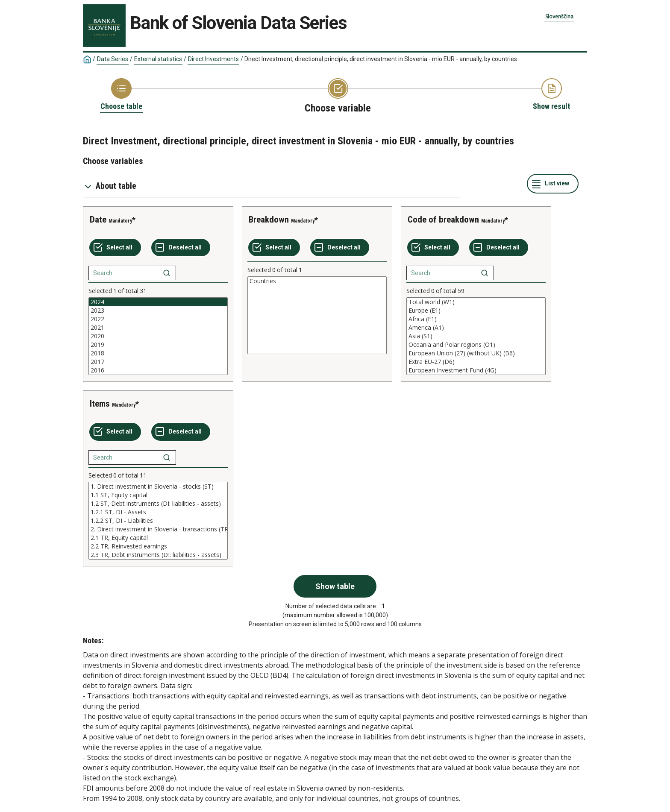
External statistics (158, 59)
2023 (158, 311)
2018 (158, 353)
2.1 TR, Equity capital (158, 538)
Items (100, 404)
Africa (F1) (476, 319)
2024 (158, 302)
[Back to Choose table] (121, 95)
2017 (158, 362)
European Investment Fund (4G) (476, 370)
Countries (317, 281)
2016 (158, 370)
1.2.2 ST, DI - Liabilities (158, 521)
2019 (158, 345)
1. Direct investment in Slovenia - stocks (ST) (158, 487)
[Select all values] (115, 248)
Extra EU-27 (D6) (476, 362)
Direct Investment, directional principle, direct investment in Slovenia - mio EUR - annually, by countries (381, 59)
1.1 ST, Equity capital (158, 495)
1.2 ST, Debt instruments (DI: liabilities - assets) (158, 504)
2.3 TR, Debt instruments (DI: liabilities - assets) (158, 555)
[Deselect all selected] (181, 248)
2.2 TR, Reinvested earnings (158, 546)
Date (98, 220)
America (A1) (476, 328)
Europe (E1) (476, 311)
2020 (158, 336)
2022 (158, 319)
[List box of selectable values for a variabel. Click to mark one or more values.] (158, 336)
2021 (158, 328)
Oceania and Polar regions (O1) (476, 345)
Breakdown (269, 220)
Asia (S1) (476, 336)
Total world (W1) (476, 302)
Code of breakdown (443, 220)
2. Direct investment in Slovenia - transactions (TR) (158, 529)
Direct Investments (213, 59)
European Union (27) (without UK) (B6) (476, 353)
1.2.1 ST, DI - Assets (158, 512)
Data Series (113, 59)
